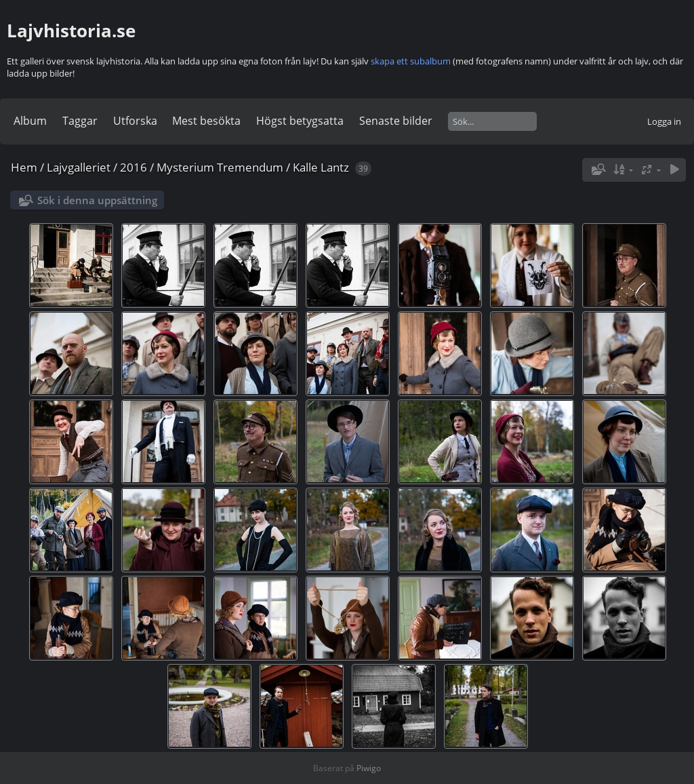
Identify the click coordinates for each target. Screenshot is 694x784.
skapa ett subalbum (411, 61)
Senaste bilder (396, 121)
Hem (24, 167)
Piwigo (369, 768)
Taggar (80, 121)
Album (30, 121)
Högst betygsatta (300, 121)
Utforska (135, 121)
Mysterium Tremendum (220, 167)
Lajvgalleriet (79, 167)
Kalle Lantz (321, 167)
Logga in (664, 121)
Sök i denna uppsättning (97, 200)
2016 (134, 167)
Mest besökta (206, 121)
